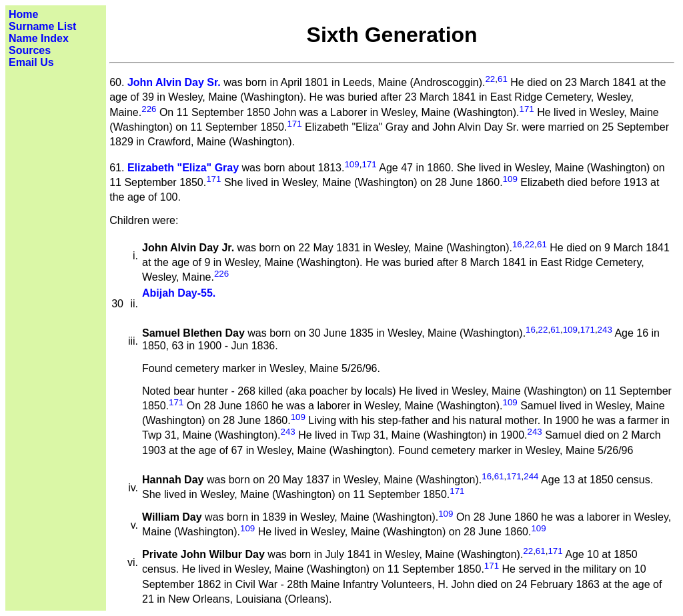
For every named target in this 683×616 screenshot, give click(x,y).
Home (23, 14)
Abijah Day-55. (179, 293)
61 (503, 79)
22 (490, 79)
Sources (30, 50)
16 (517, 244)
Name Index (39, 38)
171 (526, 109)
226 (149, 109)
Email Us (31, 62)
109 (352, 164)
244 (531, 476)
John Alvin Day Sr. (174, 82)
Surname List (42, 26)
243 (605, 330)
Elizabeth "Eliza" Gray (183, 168)
